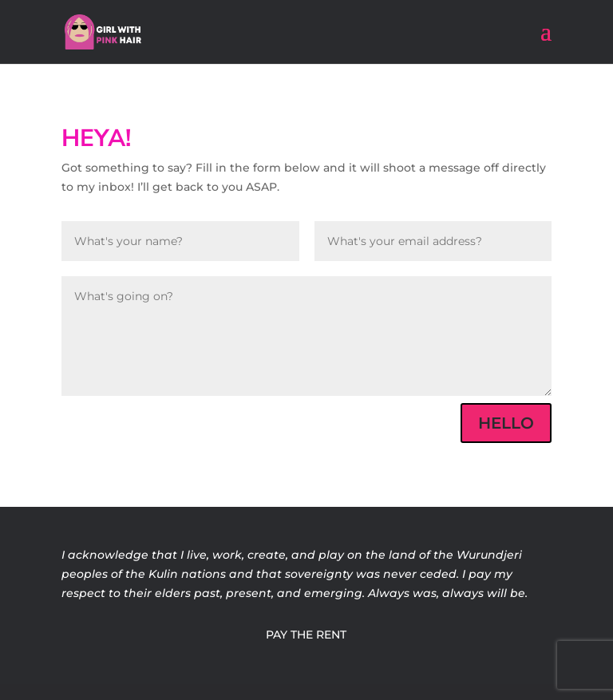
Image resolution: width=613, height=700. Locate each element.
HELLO (506, 423)
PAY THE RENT (306, 635)
